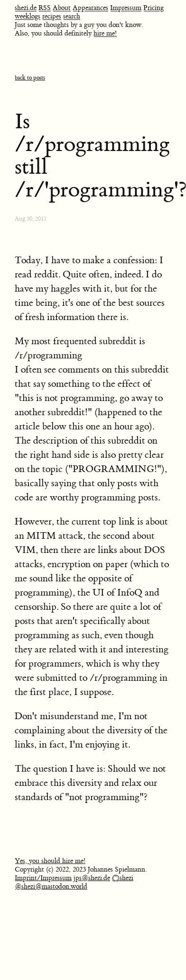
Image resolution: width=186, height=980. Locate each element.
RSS (45, 8)
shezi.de (26, 8)
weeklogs (28, 17)
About (62, 8)
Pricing (153, 8)
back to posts (30, 78)
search (72, 17)
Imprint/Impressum (43, 878)
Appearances (90, 8)
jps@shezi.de (92, 878)
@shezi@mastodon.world (51, 887)
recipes (52, 17)
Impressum (126, 8)
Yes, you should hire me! (50, 861)
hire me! (105, 34)
